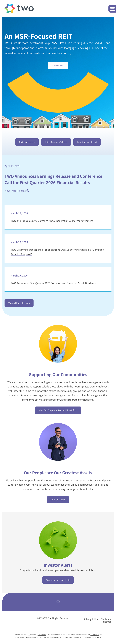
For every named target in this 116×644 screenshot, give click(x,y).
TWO (47, 618)
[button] (112, 9)
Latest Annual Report (87, 142)
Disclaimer (106, 619)
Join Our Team (58, 500)
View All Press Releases (19, 303)
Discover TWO (58, 65)
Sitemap (107, 622)
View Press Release (15, 191)
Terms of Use (97, 637)
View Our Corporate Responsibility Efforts (58, 410)
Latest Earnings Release (56, 142)
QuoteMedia (41, 635)
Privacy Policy (91, 619)
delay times (95, 635)
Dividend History (27, 142)
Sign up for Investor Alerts (58, 580)
